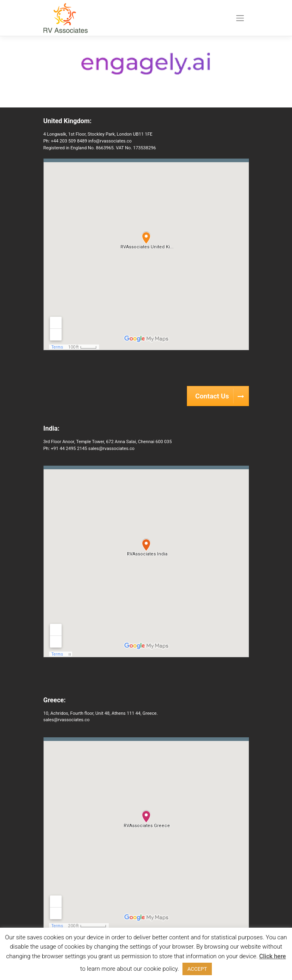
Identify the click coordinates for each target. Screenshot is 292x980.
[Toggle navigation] (240, 18)
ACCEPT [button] (197, 969)
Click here (272, 956)
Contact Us (222, 396)
